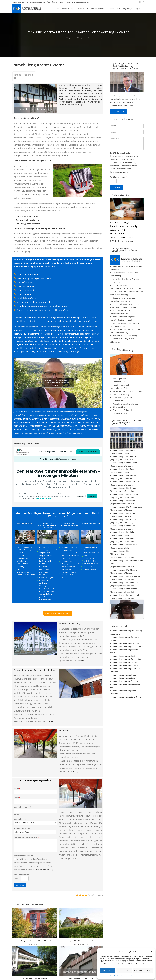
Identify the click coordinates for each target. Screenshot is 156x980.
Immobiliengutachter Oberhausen (126, 576)
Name (17, 790)
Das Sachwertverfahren (27, 217)
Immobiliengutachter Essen (124, 501)
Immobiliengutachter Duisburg (125, 488)
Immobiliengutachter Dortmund (126, 482)
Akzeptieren (107, 970)
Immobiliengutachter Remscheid (126, 583)
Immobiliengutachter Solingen (125, 589)
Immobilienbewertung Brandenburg (127, 659)
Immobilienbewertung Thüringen (126, 665)
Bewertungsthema (22, 830)
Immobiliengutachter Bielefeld (125, 457)
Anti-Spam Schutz (22, 876)
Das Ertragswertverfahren (28, 224)
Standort (77, 102)
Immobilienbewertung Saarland (125, 681)
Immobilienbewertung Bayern (125, 678)
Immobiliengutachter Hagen (124, 513)
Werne (71, 104)
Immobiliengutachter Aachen (124, 450)
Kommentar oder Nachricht (26, 839)
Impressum (139, 976)
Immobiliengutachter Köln (123, 532)
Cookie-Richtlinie (115, 976)
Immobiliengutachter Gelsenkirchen (127, 507)
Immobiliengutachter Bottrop (125, 475)
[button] (152, 951)
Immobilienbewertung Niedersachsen (128, 646)
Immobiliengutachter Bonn (124, 469)
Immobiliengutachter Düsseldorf (126, 494)
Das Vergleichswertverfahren (29, 220)
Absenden (20, 886)
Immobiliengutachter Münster (125, 570)
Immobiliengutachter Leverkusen (126, 545)
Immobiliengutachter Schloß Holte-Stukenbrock (35, 942)
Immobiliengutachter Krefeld (124, 538)
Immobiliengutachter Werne (83, 38)
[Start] (65, 38)
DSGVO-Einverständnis (24, 857)
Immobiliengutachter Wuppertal (126, 595)
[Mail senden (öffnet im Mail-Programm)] (142, 2)
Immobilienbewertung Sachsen (125, 662)
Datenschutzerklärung (128, 976)
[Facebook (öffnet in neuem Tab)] (140, 2)
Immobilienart (21, 820)
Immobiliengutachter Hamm (124, 520)
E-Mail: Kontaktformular (122, 241)
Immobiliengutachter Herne (124, 526)
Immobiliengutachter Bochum (125, 463)
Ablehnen (124, 970)
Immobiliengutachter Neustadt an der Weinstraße (81, 942)
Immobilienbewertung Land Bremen (127, 697)
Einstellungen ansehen (143, 970)
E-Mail (17, 799)
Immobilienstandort (23, 808)
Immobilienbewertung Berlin (124, 656)
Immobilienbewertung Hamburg (126, 643)
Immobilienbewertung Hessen (125, 675)
